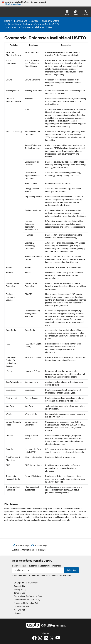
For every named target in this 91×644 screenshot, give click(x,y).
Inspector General (22, 606)
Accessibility (19, 586)
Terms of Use (20, 593)
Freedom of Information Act (26, 603)
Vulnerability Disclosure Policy (27, 600)
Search (85, 13)
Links (76, 13)
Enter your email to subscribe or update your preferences (37, 566)
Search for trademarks (61, 575)
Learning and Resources (26, 21)
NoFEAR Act (19, 610)
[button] (21, 546)
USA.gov (18, 613)
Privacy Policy (20, 590)
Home (7, 21)
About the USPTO (20, 575)
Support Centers (51, 21)
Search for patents (40, 575)
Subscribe (71, 570)
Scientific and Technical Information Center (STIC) (33, 24)
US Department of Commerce (27, 583)
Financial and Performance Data (28, 596)
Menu (67, 13)
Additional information (22, 550)
